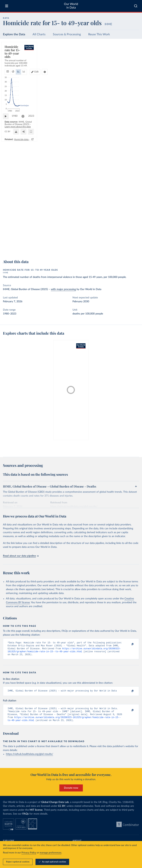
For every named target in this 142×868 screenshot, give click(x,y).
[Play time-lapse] (8, 237)
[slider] (25, 237)
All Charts (39, 34)
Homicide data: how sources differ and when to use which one (104, 252)
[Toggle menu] (7, 6)
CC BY (37, 247)
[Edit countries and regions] (104, 59)
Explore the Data (14, 34)
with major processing (63, 289)
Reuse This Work (99, 34)
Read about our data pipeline (21, 556)
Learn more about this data (78, 243)
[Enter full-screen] (134, 245)
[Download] (120, 245)
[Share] (127, 245)
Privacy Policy (29, 853)
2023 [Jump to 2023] (133, 236)
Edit (106, 59)
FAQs (26, 818)
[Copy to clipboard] (129, 644)
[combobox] (136, 6)
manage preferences (50, 853)
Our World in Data (71, 6)
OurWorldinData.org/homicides (19, 247)
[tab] (13, 59)
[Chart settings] (130, 59)
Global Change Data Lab (55, 806)
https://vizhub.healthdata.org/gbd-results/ (29, 758)
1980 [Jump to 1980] (16, 236)
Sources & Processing (67, 34)
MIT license (36, 814)
